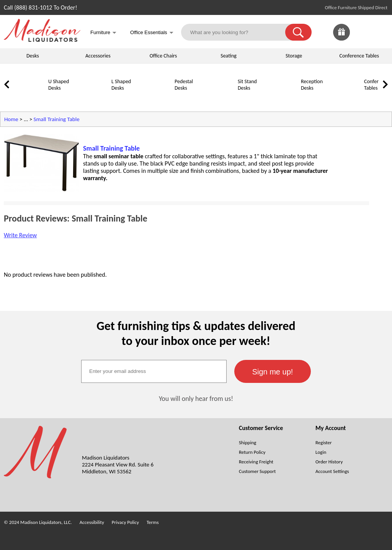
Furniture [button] (103, 33)
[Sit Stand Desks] (218, 98)
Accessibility (92, 522)
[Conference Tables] (345, 98)
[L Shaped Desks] (92, 98)
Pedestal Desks (184, 85)
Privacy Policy (125, 522)
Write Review (20, 235)
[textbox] (154, 371)
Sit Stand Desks (247, 85)
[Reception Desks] (281, 98)
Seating (229, 56)
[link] (380, 32)
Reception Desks (312, 85)
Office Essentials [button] (152, 33)
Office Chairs (163, 56)
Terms (153, 522)
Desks (33, 56)
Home (11, 119)
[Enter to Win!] (341, 39)
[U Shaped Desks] (29, 98)
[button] (298, 32)
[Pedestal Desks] (155, 98)
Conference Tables (359, 56)
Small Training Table (57, 119)
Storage (294, 56)
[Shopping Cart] (380, 32)
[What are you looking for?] (238, 32)
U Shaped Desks (59, 85)
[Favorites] (361, 39)
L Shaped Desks (121, 85)
